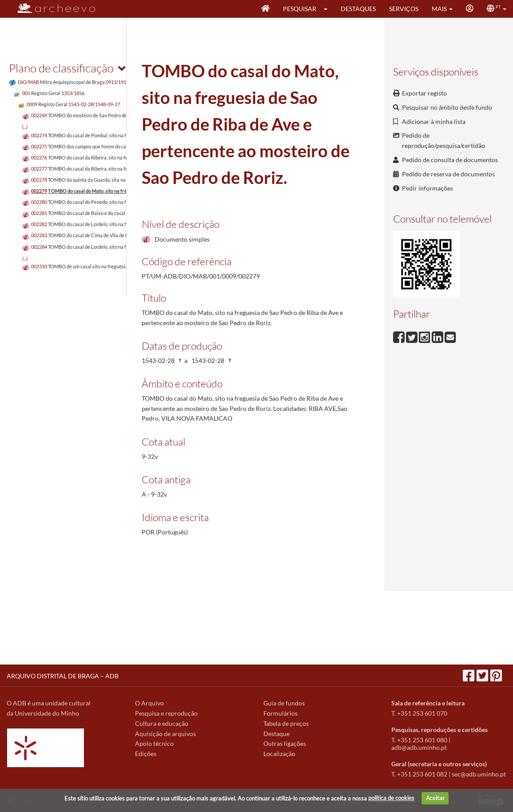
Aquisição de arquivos (165, 734)
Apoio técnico (154, 743)
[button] (328, 9)
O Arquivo (149, 703)
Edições (146, 754)
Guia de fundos (284, 703)
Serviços (404, 9)
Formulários (280, 713)
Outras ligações (285, 743)
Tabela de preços (286, 723)
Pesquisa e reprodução (166, 713)
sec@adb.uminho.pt (479, 774)
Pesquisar (300, 9)
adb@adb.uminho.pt (419, 747)
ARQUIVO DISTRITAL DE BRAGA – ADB (63, 676)
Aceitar (435, 798)
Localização (279, 754)
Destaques (358, 9)
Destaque (276, 734)
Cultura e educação (162, 723)
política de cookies (391, 798)
